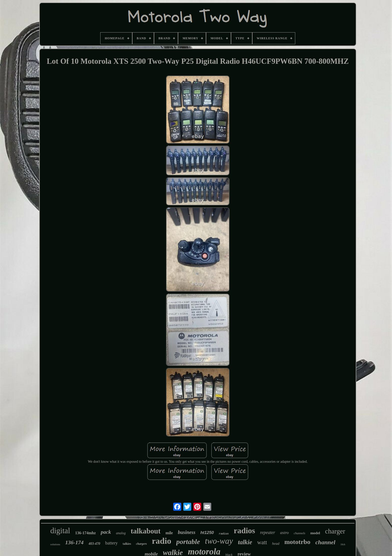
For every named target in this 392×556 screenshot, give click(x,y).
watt (262, 542)
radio (162, 541)
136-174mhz (85, 533)
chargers (141, 544)
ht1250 (207, 533)
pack (106, 532)
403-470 (94, 544)
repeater (267, 532)
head (276, 543)
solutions (55, 544)
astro (284, 533)
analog (121, 533)
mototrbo (297, 542)
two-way (219, 541)
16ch (343, 544)
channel (325, 542)
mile (169, 533)
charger (335, 531)
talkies (127, 544)
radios (244, 530)
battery (111, 543)
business (186, 532)
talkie (245, 542)
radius (224, 534)
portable (188, 542)
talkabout (146, 531)
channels (299, 533)
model (315, 533)
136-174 (74, 542)
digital (60, 531)
